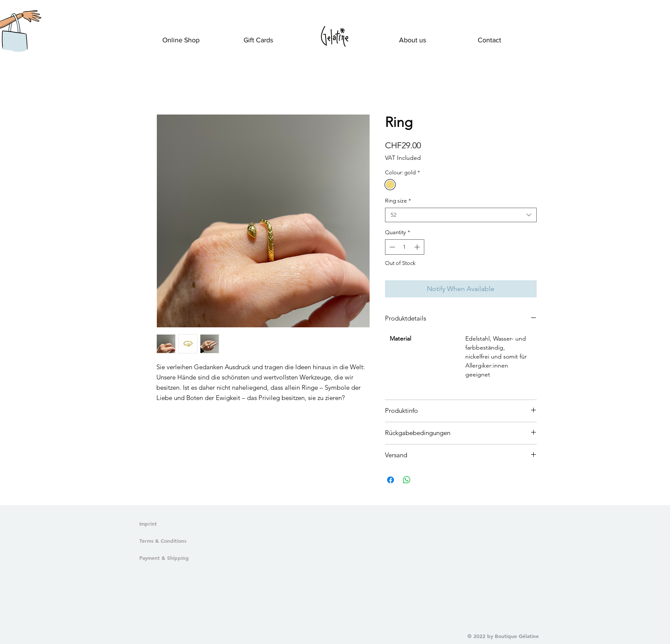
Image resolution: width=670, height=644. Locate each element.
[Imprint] (153, 524)
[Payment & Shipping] (180, 558)
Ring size (398, 201)
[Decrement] (391, 247)
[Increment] (418, 247)
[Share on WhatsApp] (407, 480)
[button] (14, 41)
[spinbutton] (404, 247)
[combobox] (461, 215)
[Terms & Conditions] (180, 541)
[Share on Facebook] (391, 480)
